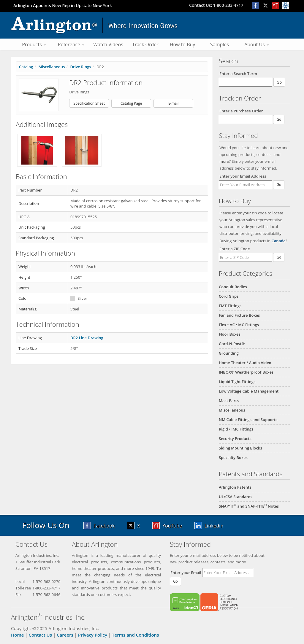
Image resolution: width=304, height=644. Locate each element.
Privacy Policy (93, 635)
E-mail (173, 103)
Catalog (26, 67)
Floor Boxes (230, 334)
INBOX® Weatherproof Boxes (246, 372)
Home (17, 635)
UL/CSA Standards (236, 497)
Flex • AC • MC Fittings (239, 325)
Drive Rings (80, 67)
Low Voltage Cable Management (249, 391)
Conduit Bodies (233, 287)
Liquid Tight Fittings (237, 382)
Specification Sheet (89, 103)
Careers (65, 635)
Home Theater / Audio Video (245, 363)
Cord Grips (229, 296)
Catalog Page (131, 103)
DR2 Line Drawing (87, 338)
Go (279, 185)
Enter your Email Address (243, 176)
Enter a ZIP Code (235, 249)
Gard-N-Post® (232, 344)
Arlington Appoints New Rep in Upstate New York (63, 5)
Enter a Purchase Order (241, 111)
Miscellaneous (232, 410)
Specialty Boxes (233, 458)
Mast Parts (229, 401)
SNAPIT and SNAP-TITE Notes (249, 506)
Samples (220, 44)
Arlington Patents (235, 487)
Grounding (229, 353)
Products (34, 44)
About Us (257, 44)
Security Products (235, 439)
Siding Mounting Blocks (240, 448)
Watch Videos (108, 44)
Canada (279, 241)
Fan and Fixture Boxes (239, 315)
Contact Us (40, 635)
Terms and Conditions (135, 635)
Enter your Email (186, 573)
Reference (71, 44)
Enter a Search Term (238, 74)
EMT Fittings (230, 306)
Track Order (145, 44)
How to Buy (183, 44)
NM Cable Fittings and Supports (248, 420)
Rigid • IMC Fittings (236, 429)
